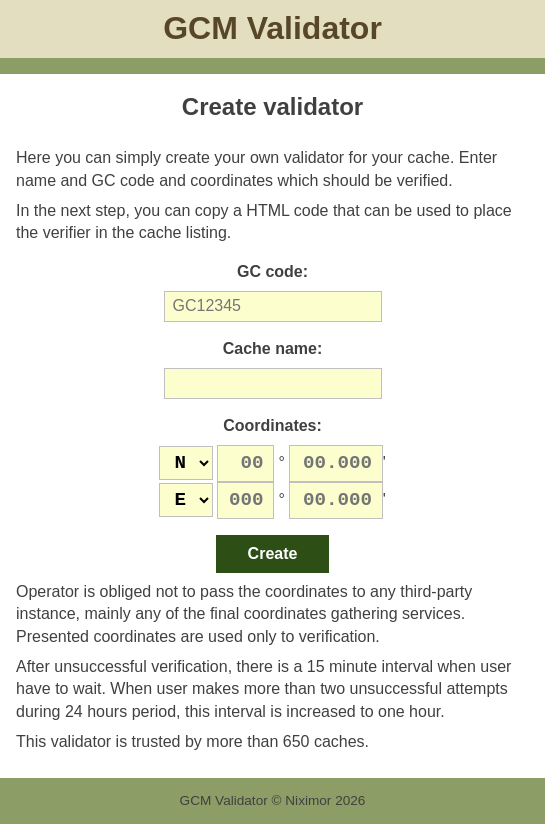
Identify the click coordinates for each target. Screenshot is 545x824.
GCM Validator (272, 28)
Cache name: (273, 348)
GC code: (272, 271)
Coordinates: (272, 425)
